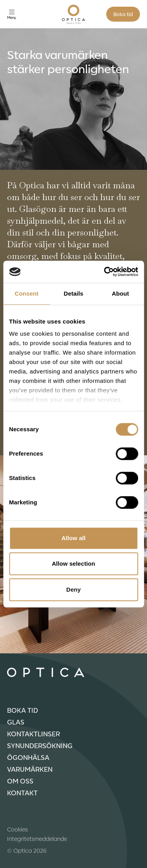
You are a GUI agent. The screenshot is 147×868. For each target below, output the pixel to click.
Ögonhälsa (28, 757)
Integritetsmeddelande (37, 839)
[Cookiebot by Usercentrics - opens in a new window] (105, 272)
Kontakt (22, 793)
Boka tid (123, 14)
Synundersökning (40, 745)
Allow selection (73, 564)
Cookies (17, 829)
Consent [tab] (26, 293)
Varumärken (30, 769)
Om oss (20, 781)
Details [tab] (74, 293)
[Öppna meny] (12, 14)
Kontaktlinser (34, 734)
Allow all (74, 538)
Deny (73, 589)
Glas (16, 722)
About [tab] (120, 293)
